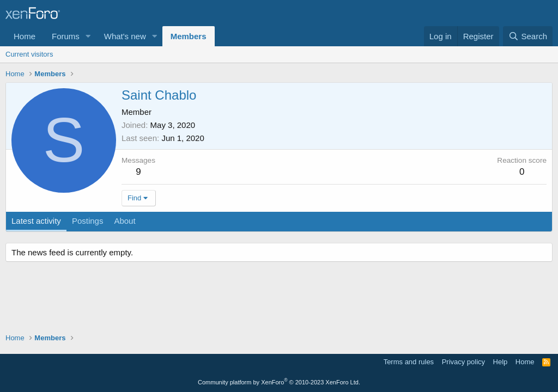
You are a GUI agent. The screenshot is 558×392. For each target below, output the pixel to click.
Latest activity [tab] (36, 221)
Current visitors (29, 54)
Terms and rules (409, 362)
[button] (88, 36)
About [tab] (125, 221)
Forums (66, 36)
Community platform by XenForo (279, 382)
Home (25, 36)
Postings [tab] (88, 221)
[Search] (528, 36)
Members (189, 36)
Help (501, 362)
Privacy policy (463, 362)
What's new (125, 36)
